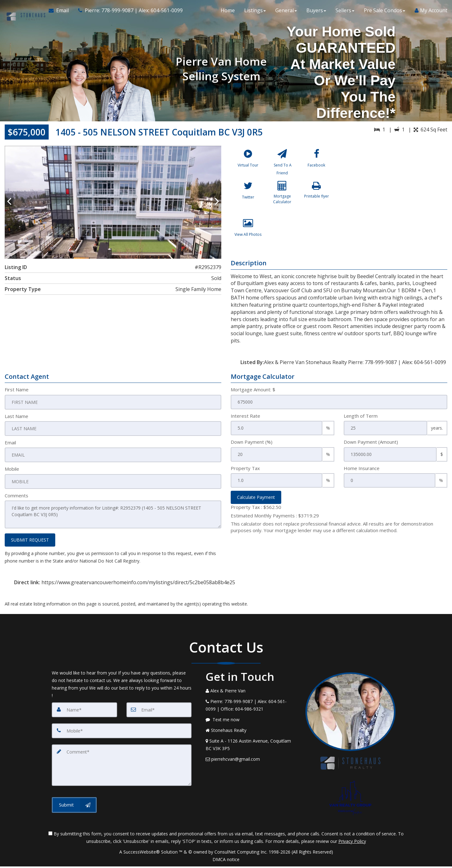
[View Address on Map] (251, 746)
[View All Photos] (248, 239)
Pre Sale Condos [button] (385, 13)
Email (10, 446)
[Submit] (74, 804)
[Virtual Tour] (248, 165)
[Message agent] (251, 721)
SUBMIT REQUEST (30, 541)
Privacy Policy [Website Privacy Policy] (352, 843)
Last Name (16, 420)
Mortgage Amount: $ (253, 393)
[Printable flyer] (316, 202)
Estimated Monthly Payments (275, 519)
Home (228, 13)
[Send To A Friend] (282, 165)
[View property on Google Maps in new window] (395, 193)
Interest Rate (245, 420)
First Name (17, 393)
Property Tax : (256, 511)
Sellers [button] (345, 13)
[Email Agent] (59, 13)
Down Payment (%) (252, 446)
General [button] (286, 13)
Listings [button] (255, 13)
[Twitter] (248, 202)
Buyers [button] (316, 13)
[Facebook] (316, 165)
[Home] (23, 13)
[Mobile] (122, 732)
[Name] (84, 711)
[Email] (159, 711)
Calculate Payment (256, 501)
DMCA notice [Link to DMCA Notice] (226, 861)
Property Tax (245, 472)
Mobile (12, 472)
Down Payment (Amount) (371, 446)
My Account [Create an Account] (431, 13)
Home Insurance (362, 472)
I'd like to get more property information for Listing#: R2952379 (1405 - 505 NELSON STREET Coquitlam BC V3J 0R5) (113, 517)
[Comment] (122, 765)
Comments (16, 498)
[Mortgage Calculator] (282, 202)
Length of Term (361, 420)
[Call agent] (126, 13)
